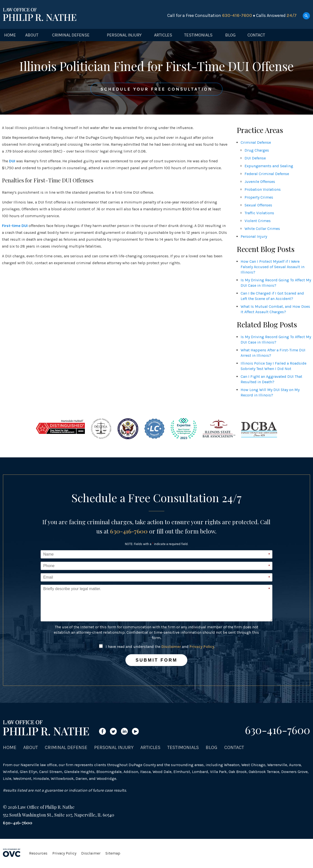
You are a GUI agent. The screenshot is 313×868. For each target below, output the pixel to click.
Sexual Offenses (258, 205)
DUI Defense (255, 158)
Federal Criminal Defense (267, 174)
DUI (12, 161)
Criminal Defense (71, 35)
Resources (38, 853)
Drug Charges (257, 150)
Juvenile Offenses (260, 182)
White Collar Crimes (262, 229)
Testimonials (198, 35)
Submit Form (156, 660)
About (32, 35)
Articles (163, 35)
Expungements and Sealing (269, 166)
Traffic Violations (259, 213)
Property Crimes (259, 197)
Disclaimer (171, 647)
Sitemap (113, 853)
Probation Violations (263, 189)
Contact (256, 35)
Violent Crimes (258, 221)
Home (10, 35)
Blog (230, 35)
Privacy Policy (202, 647)
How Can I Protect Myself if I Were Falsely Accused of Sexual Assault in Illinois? (273, 267)
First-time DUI (15, 226)
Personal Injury (124, 35)
